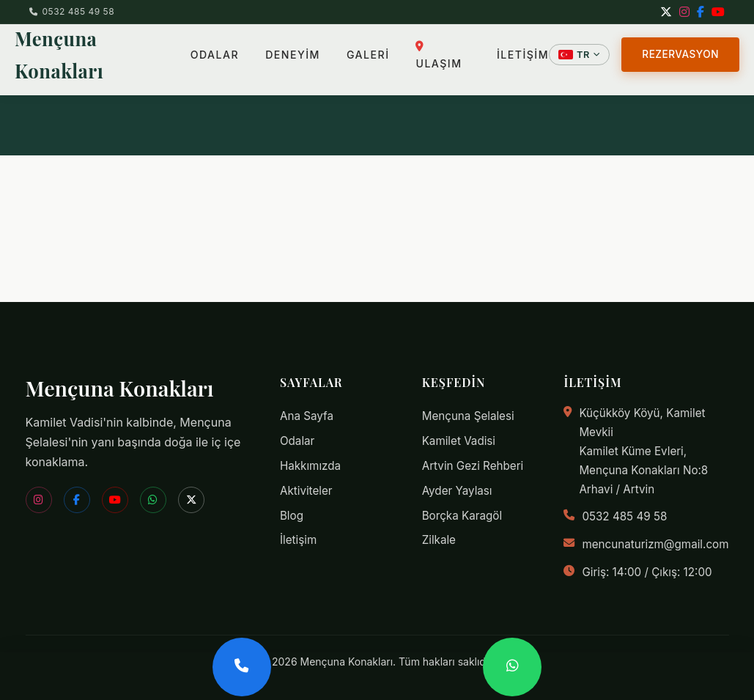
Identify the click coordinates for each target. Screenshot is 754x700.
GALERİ (368, 47)
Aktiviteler (306, 491)
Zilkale (439, 540)
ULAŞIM (439, 48)
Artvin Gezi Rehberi (473, 466)
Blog (292, 516)
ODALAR (215, 47)
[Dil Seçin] (579, 47)
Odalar (297, 441)
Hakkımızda (310, 466)
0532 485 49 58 (72, 11)
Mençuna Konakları (103, 47)
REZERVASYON (680, 47)
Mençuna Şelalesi (468, 416)
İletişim (298, 540)
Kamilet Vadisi (459, 441)
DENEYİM (293, 47)
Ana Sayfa (307, 416)
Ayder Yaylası (457, 491)
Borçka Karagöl (462, 516)
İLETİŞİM (523, 47)
